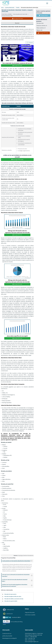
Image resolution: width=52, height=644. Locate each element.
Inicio (2, 8)
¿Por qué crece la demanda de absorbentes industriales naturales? (18, 576)
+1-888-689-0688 (33, 638)
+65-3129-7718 (31, 641)
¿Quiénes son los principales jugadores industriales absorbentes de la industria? (18, 586)
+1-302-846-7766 (31, 639)
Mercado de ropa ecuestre (10, 595)
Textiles (18, 8)
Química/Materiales (10, 8)
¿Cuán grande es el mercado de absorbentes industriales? (18, 562)
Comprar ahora (43, 16)
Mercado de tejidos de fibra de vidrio (13, 598)
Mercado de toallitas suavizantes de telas (14, 600)
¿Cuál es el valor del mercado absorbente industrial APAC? (18, 581)
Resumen (17, 23)
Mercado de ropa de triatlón (11, 602)
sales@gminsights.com (33, 643)
